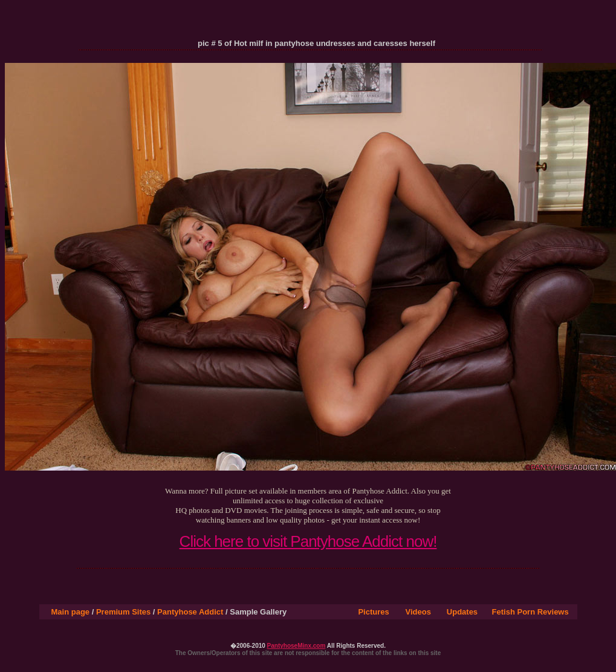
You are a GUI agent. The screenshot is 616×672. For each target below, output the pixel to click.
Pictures (373, 612)
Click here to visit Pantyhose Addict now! (308, 541)
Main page (71, 612)
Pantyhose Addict (190, 612)
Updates (462, 612)
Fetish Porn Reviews (530, 612)
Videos (418, 612)
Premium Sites (123, 612)
